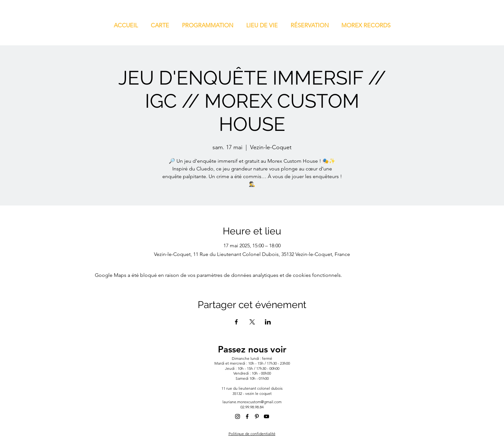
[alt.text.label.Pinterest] (257, 416)
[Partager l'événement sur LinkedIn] (268, 322)
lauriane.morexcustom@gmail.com (252, 402)
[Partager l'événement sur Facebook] (236, 322)
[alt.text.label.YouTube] (266, 416)
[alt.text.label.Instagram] (238, 416)
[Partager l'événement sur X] (252, 322)
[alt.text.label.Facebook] (247, 416)
